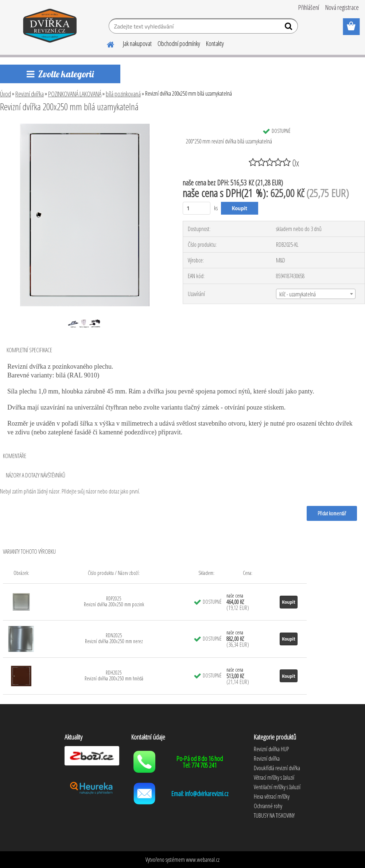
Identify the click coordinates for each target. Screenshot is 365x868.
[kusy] (197, 208)
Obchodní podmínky (179, 43)
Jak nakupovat (137, 43)
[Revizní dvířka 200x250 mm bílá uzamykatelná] (85, 127)
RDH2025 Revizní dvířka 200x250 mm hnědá (114, 675)
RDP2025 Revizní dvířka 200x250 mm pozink (114, 601)
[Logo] (50, 27)
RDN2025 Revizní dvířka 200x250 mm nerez (114, 638)
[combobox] (316, 294)
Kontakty (215, 43)
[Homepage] (106, 43)
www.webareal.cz (203, 860)
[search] (289, 28)
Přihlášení (309, 7)
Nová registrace (342, 7)
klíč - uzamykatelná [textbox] (298, 294)
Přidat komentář (332, 513)
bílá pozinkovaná (123, 94)
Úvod (5, 94)
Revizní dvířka (30, 94)
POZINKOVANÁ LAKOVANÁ (75, 94)
